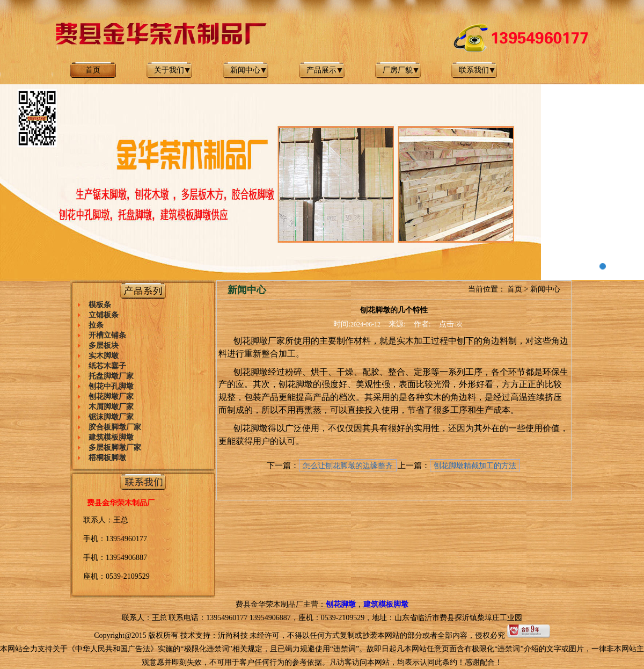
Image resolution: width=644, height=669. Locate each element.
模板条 (100, 305)
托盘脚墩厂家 (111, 376)
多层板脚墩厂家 (115, 448)
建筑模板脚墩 (111, 437)
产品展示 (321, 70)
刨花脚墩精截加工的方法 (475, 466)
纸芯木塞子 (107, 366)
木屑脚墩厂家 (111, 407)
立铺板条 (104, 315)
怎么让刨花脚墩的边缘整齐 (348, 466)
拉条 (96, 325)
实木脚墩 (104, 356)
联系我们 (474, 70)
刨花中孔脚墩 (111, 386)
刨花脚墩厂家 (111, 397)
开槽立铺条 (107, 335)
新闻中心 (245, 70)
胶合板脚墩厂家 (115, 427)
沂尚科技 (233, 635)
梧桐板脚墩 (107, 458)
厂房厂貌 (398, 70)
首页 (93, 70)
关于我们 (169, 70)
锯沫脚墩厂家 (111, 417)
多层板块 (104, 346)
